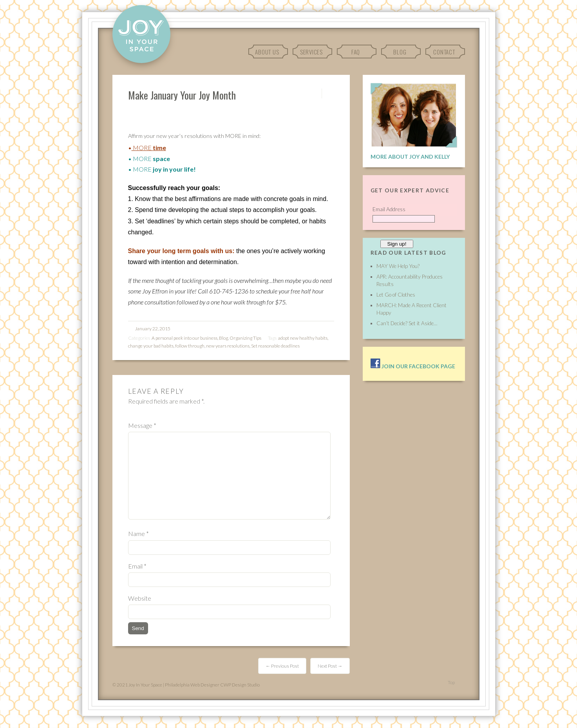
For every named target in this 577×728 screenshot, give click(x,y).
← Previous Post (282, 666)
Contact (444, 52)
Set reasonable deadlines (275, 346)
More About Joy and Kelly (410, 157)
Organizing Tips (245, 338)
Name (138, 533)
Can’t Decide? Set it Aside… (407, 323)
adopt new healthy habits (303, 338)
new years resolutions (228, 346)
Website (140, 598)
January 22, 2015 (153, 329)
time (159, 148)
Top (451, 682)
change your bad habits (151, 346)
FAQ (356, 52)
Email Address (389, 209)
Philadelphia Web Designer (192, 685)
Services (311, 52)
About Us (267, 52)
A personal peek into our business (184, 338)
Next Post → (330, 666)
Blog (400, 52)
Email (137, 566)
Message (142, 425)
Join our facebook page (413, 366)
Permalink (315, 93)
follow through (190, 346)
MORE (142, 148)
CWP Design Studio (240, 685)
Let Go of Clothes (396, 295)
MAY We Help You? (398, 266)
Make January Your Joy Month (182, 95)
